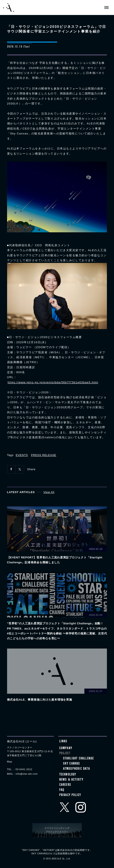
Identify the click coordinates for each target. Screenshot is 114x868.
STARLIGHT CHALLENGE (79, 759)
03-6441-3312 (24, 769)
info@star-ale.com (27, 774)
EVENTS (22, 455)
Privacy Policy (70, 795)
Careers (65, 785)
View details (57, 536)
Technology (68, 775)
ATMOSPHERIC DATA (77, 769)
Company (66, 749)
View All (49, 492)
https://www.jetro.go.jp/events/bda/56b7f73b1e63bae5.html (53, 382)
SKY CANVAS (72, 764)
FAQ (62, 790)
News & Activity (71, 780)
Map (10, 762)
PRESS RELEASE (44, 455)
